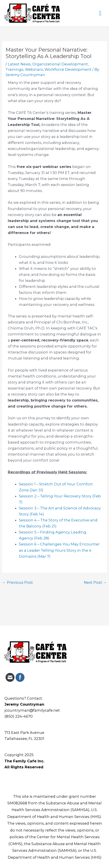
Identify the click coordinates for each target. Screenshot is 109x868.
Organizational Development (60, 64)
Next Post (95, 582)
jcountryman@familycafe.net (32, 710)
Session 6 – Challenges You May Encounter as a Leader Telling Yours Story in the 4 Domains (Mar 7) (59, 550)
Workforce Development (68, 69)
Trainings (14, 69)
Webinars (34, 69)
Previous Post (18, 582)
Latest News (19, 64)
